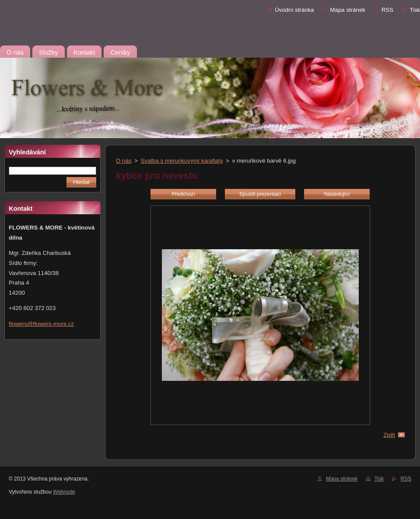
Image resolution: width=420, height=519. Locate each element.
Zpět (389, 435)
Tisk (415, 10)
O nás (124, 161)
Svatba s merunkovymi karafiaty (182, 161)
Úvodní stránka (294, 10)
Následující (337, 194)
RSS (387, 10)
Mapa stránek (348, 10)
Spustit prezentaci (260, 194)
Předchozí (183, 194)
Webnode (64, 492)
